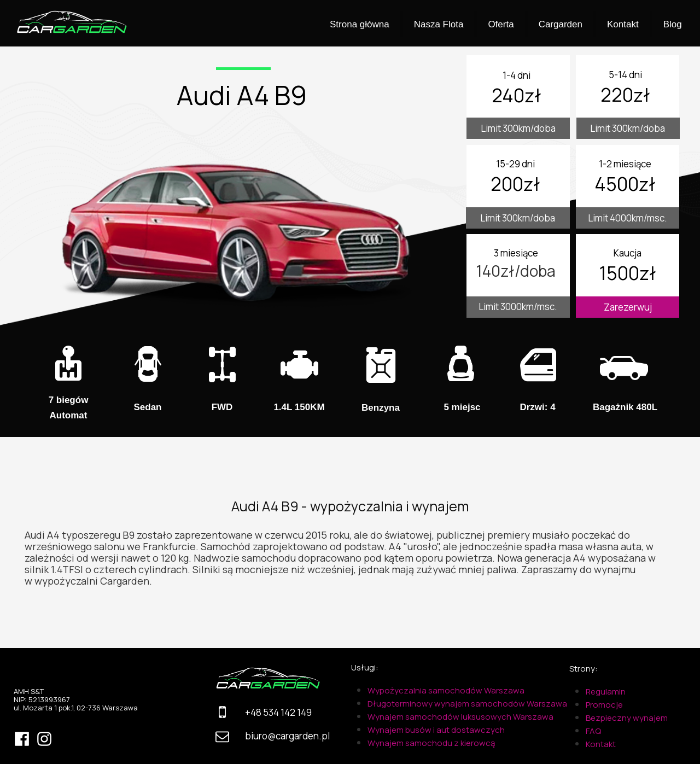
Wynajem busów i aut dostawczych (436, 730)
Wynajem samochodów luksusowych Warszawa (460, 717)
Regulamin (606, 692)
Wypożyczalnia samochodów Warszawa (446, 690)
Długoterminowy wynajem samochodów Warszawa (467, 704)
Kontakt (601, 744)
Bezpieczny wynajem (627, 718)
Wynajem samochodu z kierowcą (431, 743)
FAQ (593, 731)
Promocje (604, 705)
